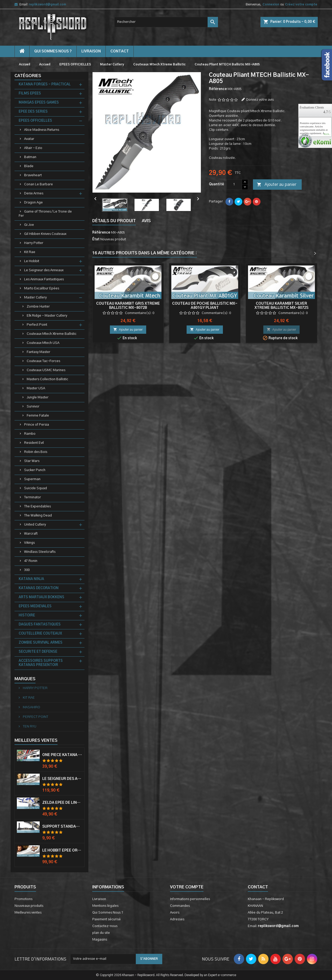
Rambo (30, 434)
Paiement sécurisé (107, 919)
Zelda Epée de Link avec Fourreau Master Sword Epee (62, 803)
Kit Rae (30, 252)
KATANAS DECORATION (39, 588)
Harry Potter (34, 243)
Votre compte (187, 887)
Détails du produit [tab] (114, 221)
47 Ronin (31, 561)
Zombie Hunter (38, 307)
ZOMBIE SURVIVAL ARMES (41, 643)
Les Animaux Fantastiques (44, 279)
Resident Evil (34, 443)
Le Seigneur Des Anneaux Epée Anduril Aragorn (62, 779)
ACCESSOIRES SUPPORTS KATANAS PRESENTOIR (41, 663)
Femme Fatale (38, 416)
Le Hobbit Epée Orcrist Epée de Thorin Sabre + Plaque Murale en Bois (62, 850)
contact (120, 51)
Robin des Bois (36, 452)
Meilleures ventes (28, 913)
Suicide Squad (36, 488)
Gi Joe (29, 225)
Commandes (180, 906)
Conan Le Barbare (38, 184)
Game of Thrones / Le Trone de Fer (45, 214)
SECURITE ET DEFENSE (38, 652)
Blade (29, 166)
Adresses (177, 919)
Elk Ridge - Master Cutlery (47, 316)
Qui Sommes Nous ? (53, 51)
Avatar (29, 139)
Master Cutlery (35, 298)
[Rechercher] (166, 22)
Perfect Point (37, 325)
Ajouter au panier (277, 185)
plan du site (101, 933)
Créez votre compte (301, 4)
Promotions (23, 899)
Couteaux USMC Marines (46, 370)
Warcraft (31, 534)
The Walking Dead (38, 516)
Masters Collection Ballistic (47, 379)
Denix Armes (34, 193)
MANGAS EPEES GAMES (39, 103)
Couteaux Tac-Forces (43, 361)
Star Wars (32, 461)
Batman (30, 157)
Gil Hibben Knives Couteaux (45, 234)
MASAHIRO (31, 707)
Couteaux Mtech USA (43, 343)
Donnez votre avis (260, 100)
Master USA (36, 388)
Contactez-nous (105, 926)
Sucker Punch (35, 470)
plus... (327, 134)
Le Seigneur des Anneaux (44, 270)
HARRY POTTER (35, 688)
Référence (218, 89)
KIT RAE (28, 698)
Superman (32, 479)
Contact (258, 887)
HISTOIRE (27, 615)
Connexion (271, 4)
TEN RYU (29, 727)
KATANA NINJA (31, 579)
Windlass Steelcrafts (40, 552)
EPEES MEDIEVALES (35, 606)
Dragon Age (33, 203)
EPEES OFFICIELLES (35, 121)
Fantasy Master (38, 352)
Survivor (33, 407)
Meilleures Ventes (36, 740)
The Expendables (37, 506)
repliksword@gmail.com (47, 4)
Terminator (33, 497)
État (96, 239)
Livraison (91, 51)
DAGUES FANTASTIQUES (40, 625)
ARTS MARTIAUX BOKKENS (41, 597)
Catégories (28, 76)
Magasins (100, 940)
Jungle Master (38, 397)
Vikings (29, 543)
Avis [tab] (146, 221)
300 (27, 570)
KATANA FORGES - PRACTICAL (45, 84)
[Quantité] (234, 185)
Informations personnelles (190, 899)
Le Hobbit (32, 261)
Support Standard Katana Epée (62, 827)
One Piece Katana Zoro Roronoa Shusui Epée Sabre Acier (62, 755)
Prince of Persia (37, 425)
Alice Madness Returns (42, 130)
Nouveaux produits (29, 906)
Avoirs (175, 913)
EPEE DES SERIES (33, 112)
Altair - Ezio (33, 148)
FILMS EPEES (30, 94)
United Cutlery (35, 525)
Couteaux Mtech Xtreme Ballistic (52, 334)
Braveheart (33, 175)
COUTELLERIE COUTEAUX (40, 634)
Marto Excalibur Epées (42, 288)
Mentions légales (105, 906)
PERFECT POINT (35, 717)
